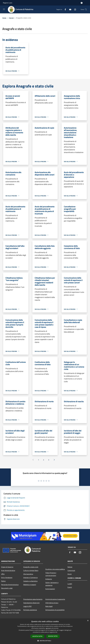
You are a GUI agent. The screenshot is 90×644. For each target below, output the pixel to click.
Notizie (70, 567)
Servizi (11, 18)
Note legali (49, 606)
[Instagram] (74, 9)
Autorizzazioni (50, 589)
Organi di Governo (7, 567)
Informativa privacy (52, 603)
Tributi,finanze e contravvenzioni (51, 574)
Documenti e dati (7, 588)
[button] (45, 641)
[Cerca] (86, 9)
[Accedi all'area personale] (82, 3)
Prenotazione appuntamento (33, 599)
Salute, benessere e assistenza (52, 584)
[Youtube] (69, 9)
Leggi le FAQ (27, 606)
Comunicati (71, 570)
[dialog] (45, 631)
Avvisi (70, 574)
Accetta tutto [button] (37, 636)
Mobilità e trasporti (30, 585)
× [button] (88, 621)
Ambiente (49, 579)
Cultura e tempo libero (31, 570)
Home (4, 18)
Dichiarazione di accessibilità (55, 610)
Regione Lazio (8, 3)
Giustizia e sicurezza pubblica (55, 569)
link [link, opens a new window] (56, 632)
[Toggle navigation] (4, 9)
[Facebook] (65, 9)
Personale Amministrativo (10, 585)
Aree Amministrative (8, 570)
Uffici (3, 574)
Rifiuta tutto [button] (53, 636)
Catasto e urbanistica (30, 581)
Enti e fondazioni (7, 578)
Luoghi (70, 584)
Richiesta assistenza (30, 610)
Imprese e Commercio (30, 578)
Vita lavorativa (28, 574)
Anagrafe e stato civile (31, 567)
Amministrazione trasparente (55, 599)
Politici (3, 581)
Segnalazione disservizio (31, 603)
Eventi (70, 587)
